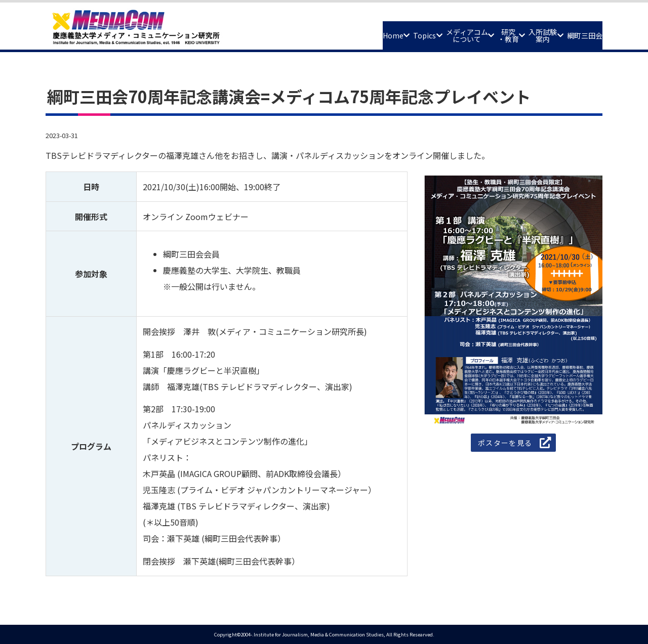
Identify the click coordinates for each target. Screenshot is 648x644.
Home (302, 31)
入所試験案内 (517, 32)
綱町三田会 (577, 31)
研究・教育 (467, 32)
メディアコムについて (408, 32)
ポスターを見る (505, 443)
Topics (349, 31)
